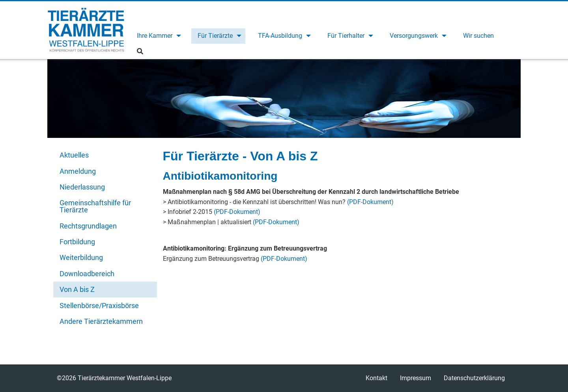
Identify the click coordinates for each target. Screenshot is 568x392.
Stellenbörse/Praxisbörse (99, 306)
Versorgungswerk (414, 36)
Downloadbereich (87, 274)
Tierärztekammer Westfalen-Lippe (86, 30)
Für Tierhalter (346, 36)
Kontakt (376, 378)
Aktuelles (74, 155)
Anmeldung (78, 171)
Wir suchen (478, 36)
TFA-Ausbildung (280, 36)
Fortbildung (77, 242)
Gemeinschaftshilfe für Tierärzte (95, 206)
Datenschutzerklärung (474, 378)
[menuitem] (158, 36)
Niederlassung (82, 187)
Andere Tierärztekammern (101, 321)
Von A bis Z (77, 289)
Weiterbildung (81, 257)
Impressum (416, 378)
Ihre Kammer (155, 36)
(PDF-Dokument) (370, 202)
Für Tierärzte (215, 36)
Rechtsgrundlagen (88, 226)
